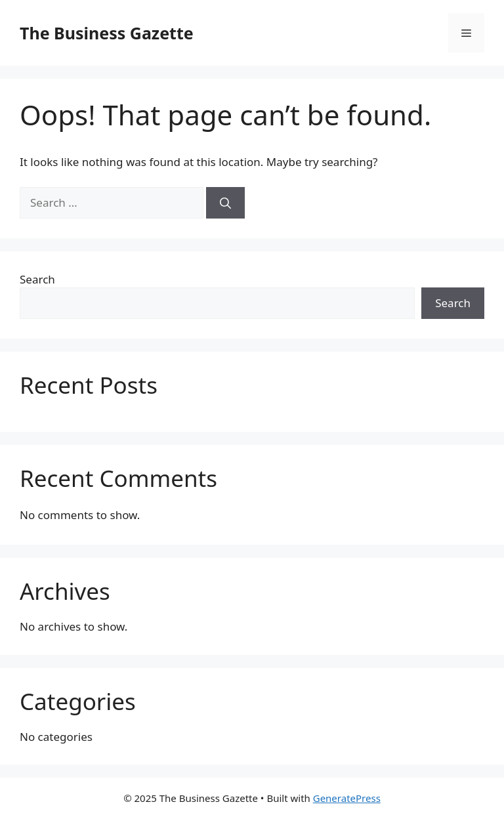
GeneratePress (347, 798)
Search (37, 279)
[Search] (225, 203)
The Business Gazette (107, 33)
